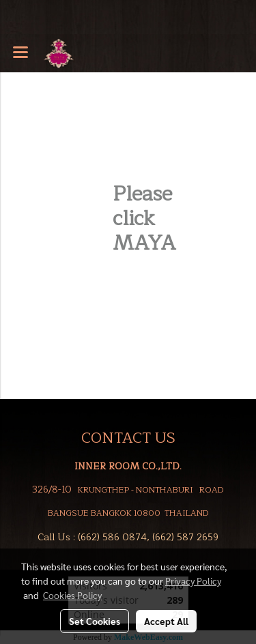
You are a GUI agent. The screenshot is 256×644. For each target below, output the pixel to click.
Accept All (166, 621)
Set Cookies (95, 621)
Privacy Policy (193, 581)
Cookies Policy (72, 595)
